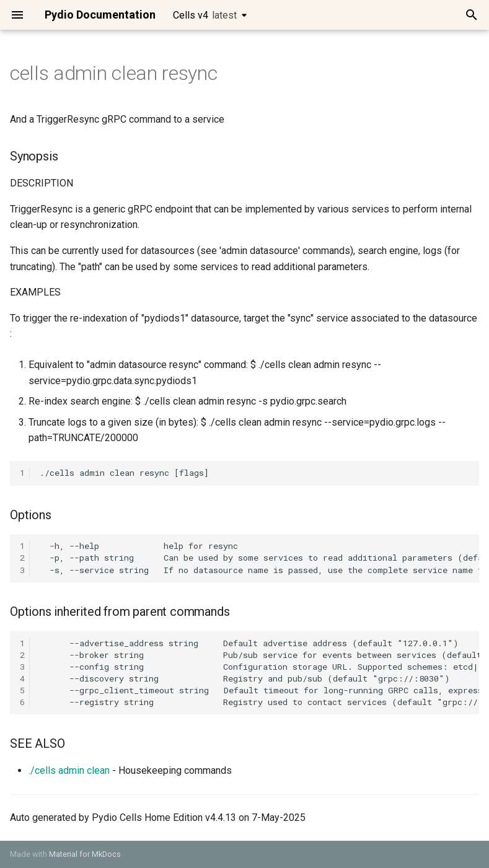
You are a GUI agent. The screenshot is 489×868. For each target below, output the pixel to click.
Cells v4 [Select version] (205, 15)
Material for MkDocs (85, 854)
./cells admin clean (69, 770)
